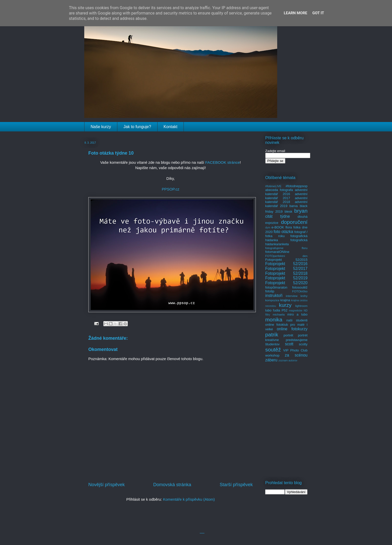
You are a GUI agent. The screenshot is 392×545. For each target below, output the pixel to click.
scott (289, 344)
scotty (303, 344)
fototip (270, 291)
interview (292, 296)
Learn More (296, 13)
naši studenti (297, 320)
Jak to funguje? (137, 127)
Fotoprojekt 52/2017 (286, 269)
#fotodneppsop (297, 186)
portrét (288, 335)
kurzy (285, 305)
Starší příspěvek (236, 485)
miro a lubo (297, 314)
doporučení (294, 222)
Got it (318, 13)
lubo (268, 310)
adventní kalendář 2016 (286, 192)
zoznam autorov (288, 360)
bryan (301, 211)
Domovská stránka (172, 485)
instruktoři (274, 296)
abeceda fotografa (279, 190)
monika (274, 319)
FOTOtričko (300, 291)
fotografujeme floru (286, 248)
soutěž (273, 350)
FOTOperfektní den (286, 256)
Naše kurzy (101, 127)
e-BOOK (278, 227)
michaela (279, 314)
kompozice (272, 300)
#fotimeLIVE (273, 186)
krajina (285, 300)
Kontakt (171, 127)
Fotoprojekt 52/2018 (286, 273)
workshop (272, 355)
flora (289, 227)
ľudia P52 (280, 310)
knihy (304, 296)
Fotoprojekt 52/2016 (286, 264)
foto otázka (283, 232)
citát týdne (278, 216)
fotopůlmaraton (276, 287)
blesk (288, 212)
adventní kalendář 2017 (286, 196)
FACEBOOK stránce (222, 162)
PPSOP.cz (171, 189)
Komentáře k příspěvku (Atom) (189, 499)
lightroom (301, 306)
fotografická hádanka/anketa (286, 242)
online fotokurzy (292, 329)
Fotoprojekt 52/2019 (286, 278)
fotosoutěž (300, 287)
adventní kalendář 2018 (286, 200)
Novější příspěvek (107, 485)
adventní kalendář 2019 (286, 204)
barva (294, 206)
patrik (272, 335)
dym (268, 228)
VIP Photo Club (296, 350)
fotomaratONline (277, 252)
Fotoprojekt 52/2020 (286, 283)
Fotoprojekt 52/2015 (286, 260)
